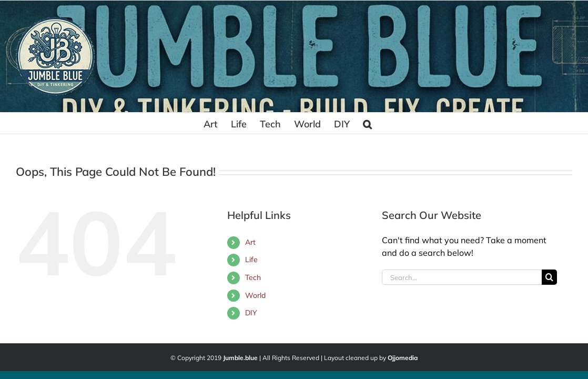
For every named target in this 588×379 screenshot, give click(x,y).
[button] (421, 123)
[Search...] (462, 277)
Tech (253, 277)
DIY (251, 313)
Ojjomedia (403, 358)
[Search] (549, 277)
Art (250, 242)
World (255, 295)
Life (251, 260)
